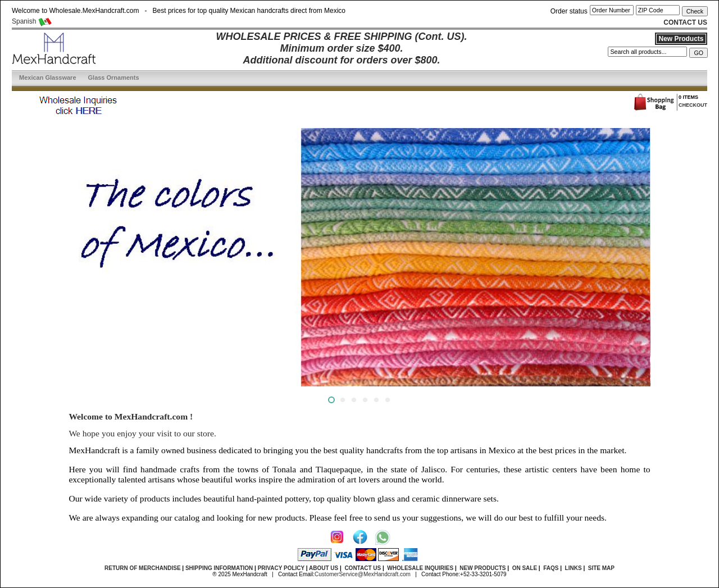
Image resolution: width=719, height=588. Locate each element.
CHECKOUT (693, 105)
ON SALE (525, 568)
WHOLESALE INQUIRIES (420, 568)
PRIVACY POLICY (281, 568)
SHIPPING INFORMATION (219, 568)
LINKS (574, 568)
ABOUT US (324, 568)
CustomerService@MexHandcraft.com (363, 574)
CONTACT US (363, 568)
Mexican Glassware (48, 78)
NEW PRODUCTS (483, 568)
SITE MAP (601, 568)
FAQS (551, 568)
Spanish (32, 21)
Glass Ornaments (114, 78)
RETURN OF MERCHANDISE (143, 568)
